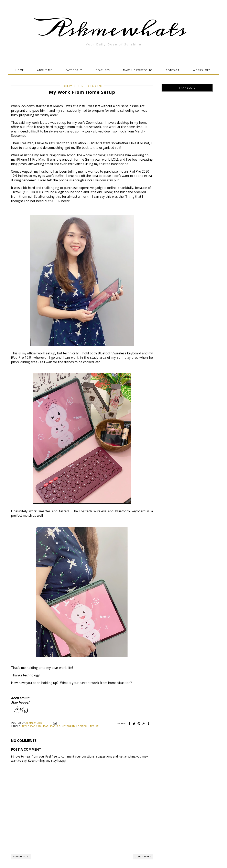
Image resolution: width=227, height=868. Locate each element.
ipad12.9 (55, 726)
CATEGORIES (74, 70)
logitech (82, 726)
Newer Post (21, 857)
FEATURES (103, 70)
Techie (94, 726)
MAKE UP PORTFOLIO (138, 70)
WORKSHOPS (202, 70)
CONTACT (173, 70)
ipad (46, 726)
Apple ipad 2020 (32, 726)
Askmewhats (113, 29)
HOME (20, 70)
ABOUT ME (45, 70)
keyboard (68, 726)
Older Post (143, 857)
